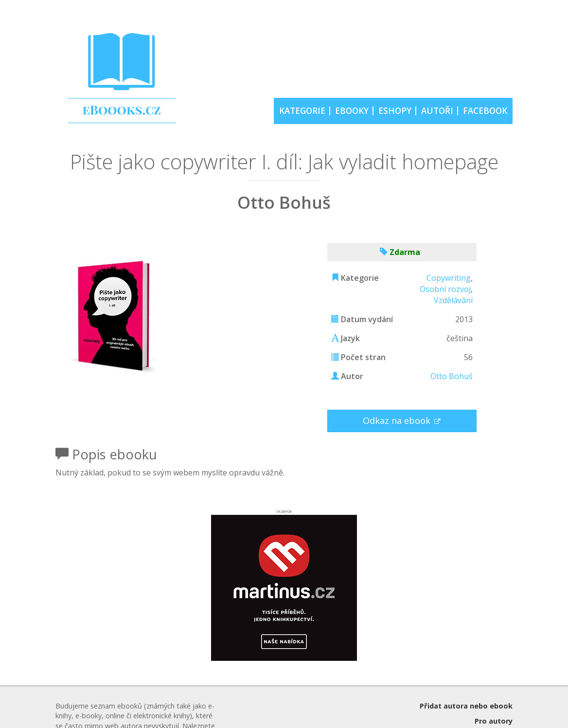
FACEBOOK (485, 111)
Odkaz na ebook (398, 420)
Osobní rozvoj (445, 289)
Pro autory (494, 721)
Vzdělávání (453, 300)
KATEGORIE (302, 111)
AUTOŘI (437, 111)
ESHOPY (395, 111)
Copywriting (449, 278)
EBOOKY (352, 111)
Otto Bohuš (452, 376)
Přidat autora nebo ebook (466, 706)
